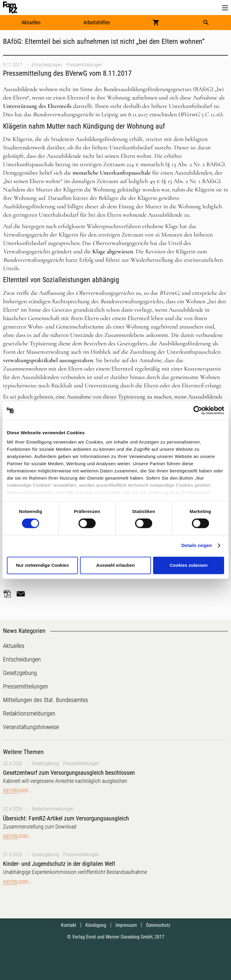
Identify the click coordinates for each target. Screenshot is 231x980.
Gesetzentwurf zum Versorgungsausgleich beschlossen (69, 773)
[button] (225, 8)
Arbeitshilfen (97, 22)
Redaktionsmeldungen (53, 809)
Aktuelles (31, 22)
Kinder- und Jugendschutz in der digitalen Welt (59, 864)
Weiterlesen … (17, 791)
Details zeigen (197, 546)
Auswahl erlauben (115, 565)
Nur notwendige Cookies (42, 565)
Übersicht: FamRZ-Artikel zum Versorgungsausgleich (66, 818)
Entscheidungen (47, 65)
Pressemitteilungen (84, 65)
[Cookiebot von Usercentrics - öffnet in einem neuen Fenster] (198, 411)
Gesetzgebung (45, 763)
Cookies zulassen (189, 565)
